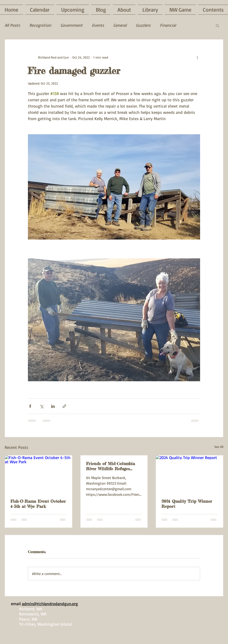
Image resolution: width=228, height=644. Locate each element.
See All (219, 447)
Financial (168, 25)
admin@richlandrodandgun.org (50, 604)
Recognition (40, 25)
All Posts (12, 25)
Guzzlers (143, 25)
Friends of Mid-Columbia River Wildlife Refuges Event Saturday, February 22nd (111, 466)
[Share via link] (64, 406)
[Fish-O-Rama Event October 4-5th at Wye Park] (39, 474)
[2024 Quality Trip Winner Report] (189, 474)
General (120, 25)
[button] (217, 25)
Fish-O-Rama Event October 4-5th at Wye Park (38, 504)
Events (98, 25)
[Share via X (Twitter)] (42, 406)
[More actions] (197, 57)
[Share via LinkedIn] (53, 406)
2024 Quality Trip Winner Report (187, 504)
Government (72, 25)
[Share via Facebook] (30, 406)
